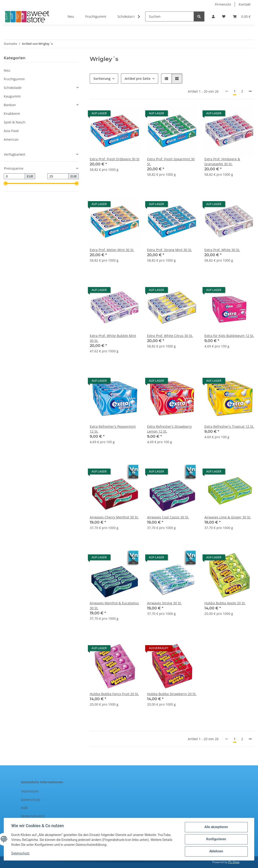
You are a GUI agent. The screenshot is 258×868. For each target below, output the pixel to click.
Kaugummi (12, 96)
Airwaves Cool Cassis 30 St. (168, 517)
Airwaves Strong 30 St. (164, 603)
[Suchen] (170, 16)
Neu (7, 70)
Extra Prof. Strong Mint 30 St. (170, 250)
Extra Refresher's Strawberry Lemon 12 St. (169, 429)
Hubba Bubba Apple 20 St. (225, 603)
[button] (213, 16)
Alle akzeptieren (216, 827)
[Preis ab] (14, 176)
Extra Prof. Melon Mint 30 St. (112, 250)
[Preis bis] (58, 176)
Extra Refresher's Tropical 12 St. (229, 426)
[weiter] (250, 91)
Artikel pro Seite (138, 79)
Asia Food (11, 131)
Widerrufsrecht (33, 816)
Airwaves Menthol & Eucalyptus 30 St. (114, 605)
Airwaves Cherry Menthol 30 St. (114, 517)
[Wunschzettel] (224, 16)
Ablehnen (216, 851)
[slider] (6, 184)
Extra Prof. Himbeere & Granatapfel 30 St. (222, 161)
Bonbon (10, 105)
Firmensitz (223, 4)
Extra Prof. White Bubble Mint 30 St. (113, 338)
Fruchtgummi (14, 79)
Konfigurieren (216, 839)
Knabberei (12, 114)
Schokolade (13, 88)
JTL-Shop (234, 862)
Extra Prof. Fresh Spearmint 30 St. (171, 161)
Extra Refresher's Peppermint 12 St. (113, 429)
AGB (24, 808)
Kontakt (245, 4)
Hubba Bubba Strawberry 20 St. (172, 694)
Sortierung (102, 79)
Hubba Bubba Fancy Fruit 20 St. (114, 694)
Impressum (30, 791)
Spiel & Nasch (15, 122)
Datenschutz (21, 854)
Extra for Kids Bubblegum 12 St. (229, 336)
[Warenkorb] (242, 16)
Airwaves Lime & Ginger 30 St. (228, 517)
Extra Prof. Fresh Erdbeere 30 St (115, 159)
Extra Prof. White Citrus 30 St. (170, 336)
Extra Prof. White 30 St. (222, 250)
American (11, 139)
